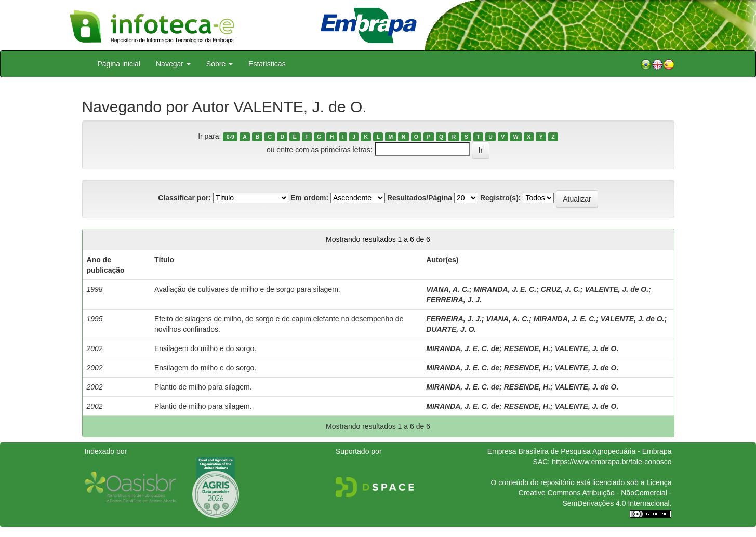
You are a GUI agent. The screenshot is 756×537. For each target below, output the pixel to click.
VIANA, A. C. (448, 289)
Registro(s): (501, 198)
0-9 (230, 137)
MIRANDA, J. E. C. (505, 289)
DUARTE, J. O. (451, 329)
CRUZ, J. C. (561, 289)
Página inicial (119, 64)
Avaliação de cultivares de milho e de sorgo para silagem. (247, 289)
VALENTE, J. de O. (616, 289)
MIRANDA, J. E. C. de (463, 348)
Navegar (173, 64)
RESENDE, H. (527, 348)
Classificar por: (184, 198)
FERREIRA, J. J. (454, 300)
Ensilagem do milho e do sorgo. (205, 348)
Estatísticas (267, 64)
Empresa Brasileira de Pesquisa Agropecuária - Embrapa (580, 451)
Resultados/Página (420, 198)
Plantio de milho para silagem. (203, 387)
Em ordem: (309, 198)
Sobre (220, 64)
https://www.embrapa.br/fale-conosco (612, 462)
